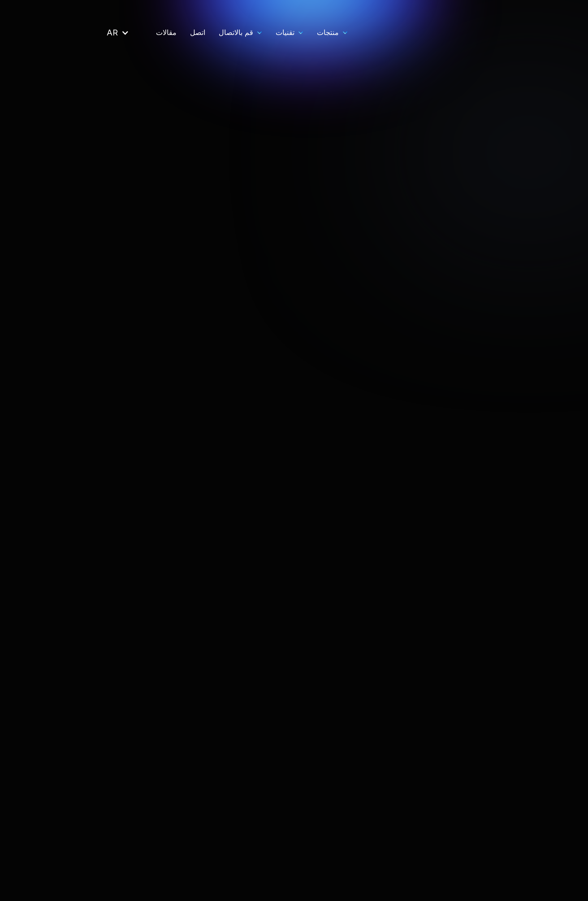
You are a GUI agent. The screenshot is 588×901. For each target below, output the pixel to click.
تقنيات (198, 32)
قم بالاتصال (149, 32)
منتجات (241, 32)
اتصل (111, 32)
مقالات (79, 32)
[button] (242, 33)
